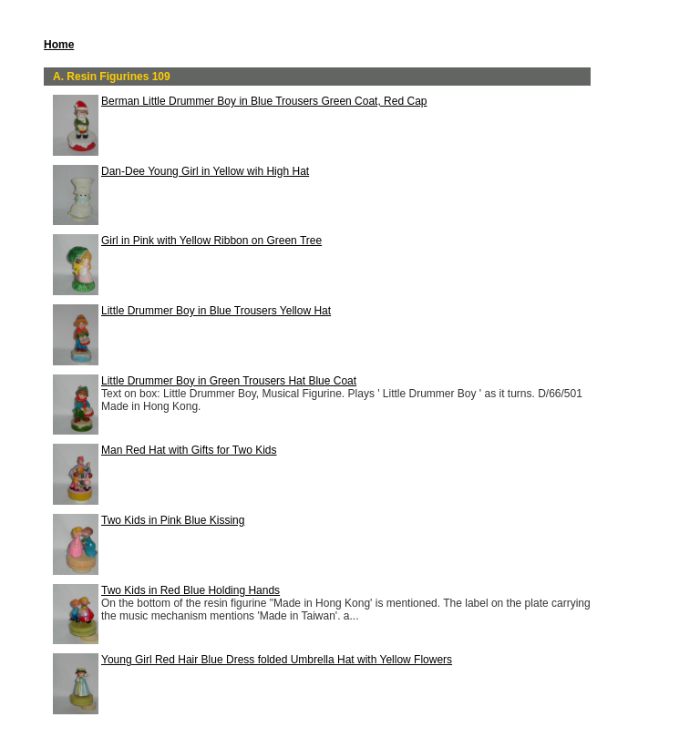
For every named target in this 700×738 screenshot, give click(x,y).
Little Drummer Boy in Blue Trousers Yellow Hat (216, 311)
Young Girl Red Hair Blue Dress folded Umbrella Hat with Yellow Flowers (277, 660)
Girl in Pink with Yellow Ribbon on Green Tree (211, 241)
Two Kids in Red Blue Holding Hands (190, 590)
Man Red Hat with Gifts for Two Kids (189, 450)
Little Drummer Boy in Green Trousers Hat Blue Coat (229, 381)
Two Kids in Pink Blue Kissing (173, 520)
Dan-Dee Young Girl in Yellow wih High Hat (205, 171)
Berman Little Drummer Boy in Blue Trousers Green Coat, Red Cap (264, 101)
